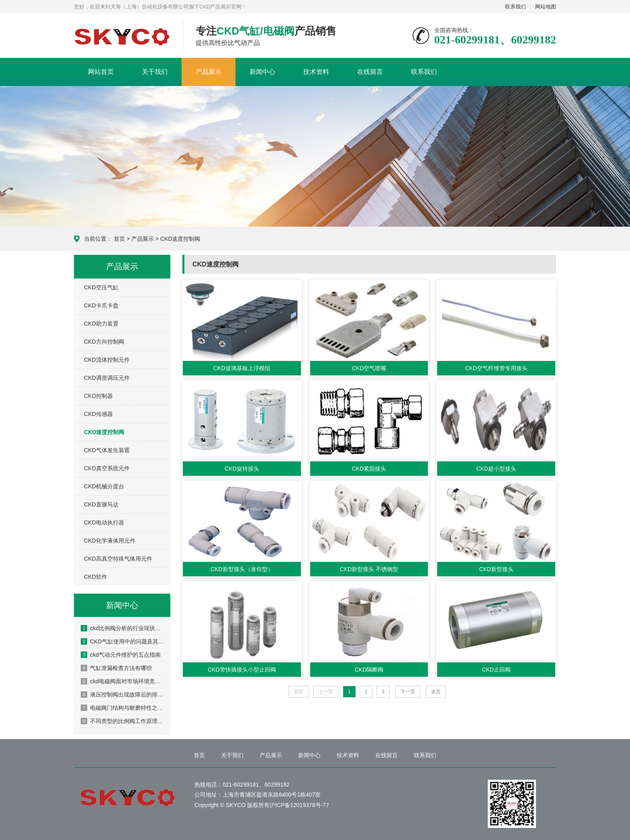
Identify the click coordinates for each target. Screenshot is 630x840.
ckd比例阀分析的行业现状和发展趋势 (123, 628)
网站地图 (546, 7)
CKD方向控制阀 (104, 342)
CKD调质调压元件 (107, 378)
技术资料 (316, 72)
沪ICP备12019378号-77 (299, 805)
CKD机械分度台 (104, 486)
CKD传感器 (98, 414)
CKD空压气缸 (101, 287)
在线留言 (370, 72)
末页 (436, 692)
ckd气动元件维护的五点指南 (121, 655)
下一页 (408, 692)
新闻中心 (262, 72)
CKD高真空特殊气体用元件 (118, 559)
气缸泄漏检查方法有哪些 (116, 668)
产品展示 (209, 72)
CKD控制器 (98, 396)
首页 (119, 239)
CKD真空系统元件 (107, 468)
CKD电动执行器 (104, 522)
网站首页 (101, 72)
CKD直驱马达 (101, 504)
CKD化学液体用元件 (110, 541)
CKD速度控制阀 (180, 239)
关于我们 (155, 72)
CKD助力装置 (101, 324)
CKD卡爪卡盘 (101, 305)
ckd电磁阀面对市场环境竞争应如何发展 (123, 681)
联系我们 (515, 7)
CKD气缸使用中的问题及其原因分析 (123, 641)
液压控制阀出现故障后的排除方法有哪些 (123, 695)
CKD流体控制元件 (107, 360)
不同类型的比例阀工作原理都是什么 (123, 721)
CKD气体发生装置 (107, 450)
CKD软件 (96, 577)
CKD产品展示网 (123, 36)
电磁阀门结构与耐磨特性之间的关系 (123, 708)
